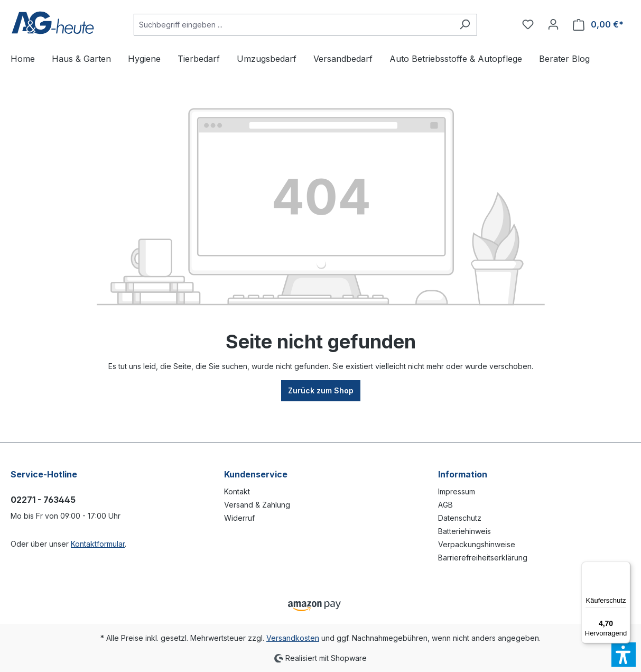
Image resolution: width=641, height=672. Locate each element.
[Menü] (624, 568)
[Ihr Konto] (553, 24)
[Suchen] (465, 25)
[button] (624, 655)
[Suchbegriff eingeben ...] (293, 25)
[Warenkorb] (598, 25)
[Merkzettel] (528, 24)
